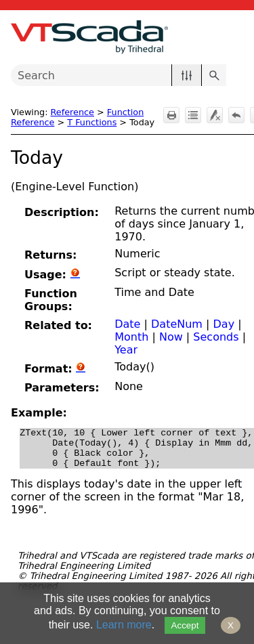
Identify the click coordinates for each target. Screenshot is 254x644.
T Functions (92, 122)
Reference (72, 112)
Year (126, 350)
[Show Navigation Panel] (236, 37)
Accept (185, 625)
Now (171, 337)
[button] (187, 75)
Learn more (124, 625)
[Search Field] (119, 75)
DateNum (177, 324)
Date (127, 324)
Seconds (216, 337)
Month (131, 337)
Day (224, 324)
